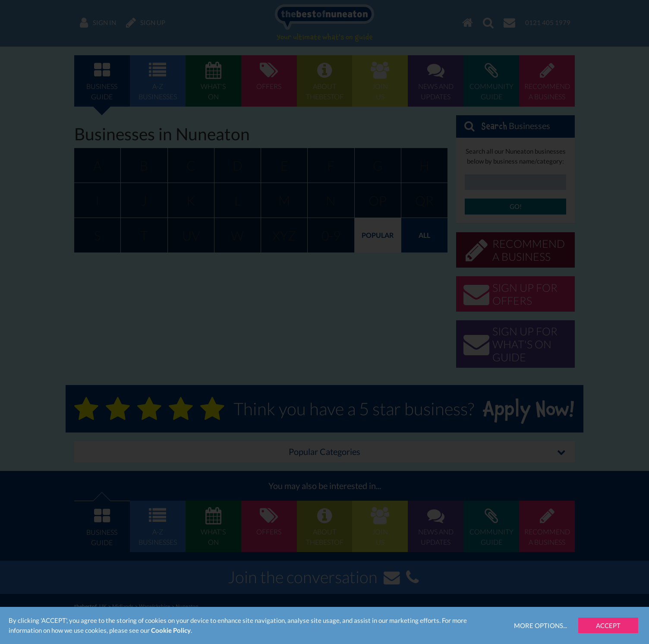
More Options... (540, 625)
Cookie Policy (171, 630)
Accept (608, 625)
